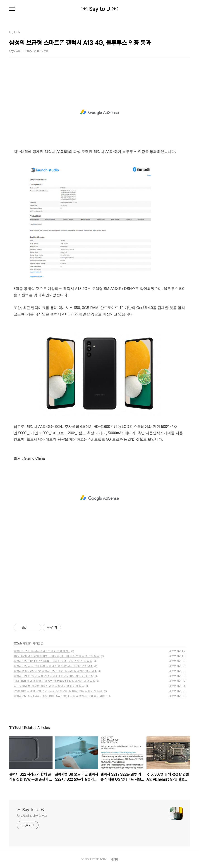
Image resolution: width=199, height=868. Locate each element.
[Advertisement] (99, 112)
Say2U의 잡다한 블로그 (32, 816)
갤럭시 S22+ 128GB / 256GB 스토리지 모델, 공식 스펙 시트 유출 (53, 661)
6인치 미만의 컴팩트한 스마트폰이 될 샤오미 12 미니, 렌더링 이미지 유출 (58, 691)
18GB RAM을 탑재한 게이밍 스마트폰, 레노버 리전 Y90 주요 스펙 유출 (56, 656)
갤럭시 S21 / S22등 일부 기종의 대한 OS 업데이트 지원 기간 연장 (53, 676)
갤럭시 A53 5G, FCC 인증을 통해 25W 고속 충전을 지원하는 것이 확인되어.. (60, 696)
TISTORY (101, 859)
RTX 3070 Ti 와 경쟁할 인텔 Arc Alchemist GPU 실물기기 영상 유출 (54, 681)
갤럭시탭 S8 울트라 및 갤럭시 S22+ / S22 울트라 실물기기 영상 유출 (55, 671)
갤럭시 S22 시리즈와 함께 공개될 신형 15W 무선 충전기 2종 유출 (53, 666)
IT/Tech (18, 643)
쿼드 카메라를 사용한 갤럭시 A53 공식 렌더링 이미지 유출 (49, 686)
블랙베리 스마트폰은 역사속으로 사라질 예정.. (42, 651)
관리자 (115, 859)
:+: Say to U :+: (99, 9)
